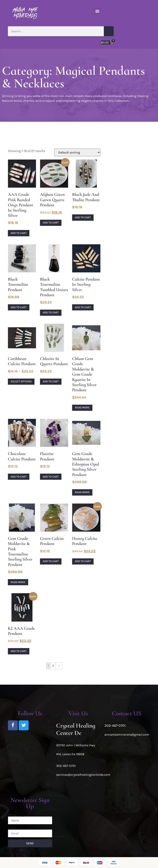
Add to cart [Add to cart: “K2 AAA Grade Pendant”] (19, 651)
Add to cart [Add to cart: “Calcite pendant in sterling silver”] (83, 307)
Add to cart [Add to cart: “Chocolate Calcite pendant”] (19, 477)
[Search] (109, 31)
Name (12, 815)
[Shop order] (77, 152)
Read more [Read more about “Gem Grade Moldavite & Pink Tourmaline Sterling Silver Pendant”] (18, 582)
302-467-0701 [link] (66, 766)
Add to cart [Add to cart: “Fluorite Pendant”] (51, 477)
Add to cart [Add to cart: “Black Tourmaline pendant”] (19, 307)
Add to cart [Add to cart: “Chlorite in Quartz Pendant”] (51, 381)
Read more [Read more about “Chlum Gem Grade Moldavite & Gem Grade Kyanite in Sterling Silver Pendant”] (82, 408)
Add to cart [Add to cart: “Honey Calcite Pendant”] (83, 561)
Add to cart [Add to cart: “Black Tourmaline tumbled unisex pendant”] (51, 312)
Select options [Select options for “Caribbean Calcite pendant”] (21, 381)
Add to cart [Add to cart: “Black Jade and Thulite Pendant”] (83, 217)
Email (12, 828)
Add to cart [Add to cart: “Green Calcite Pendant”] (51, 561)
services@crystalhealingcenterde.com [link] (83, 775)
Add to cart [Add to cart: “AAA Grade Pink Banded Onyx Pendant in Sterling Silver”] (19, 233)
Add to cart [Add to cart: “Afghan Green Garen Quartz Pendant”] (51, 223)
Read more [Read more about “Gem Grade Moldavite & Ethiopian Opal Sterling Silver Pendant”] (82, 492)
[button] (97, 11)
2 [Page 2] (53, 666)
